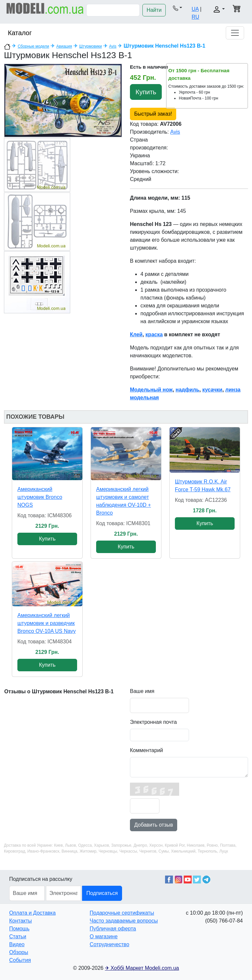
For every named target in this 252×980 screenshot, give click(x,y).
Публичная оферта (113, 929)
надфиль (188, 390)
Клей (136, 334)
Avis (113, 46)
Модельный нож (151, 390)
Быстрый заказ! (153, 114)
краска (154, 334)
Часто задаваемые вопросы (124, 921)
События (20, 960)
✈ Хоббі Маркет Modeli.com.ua (142, 968)
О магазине (104, 936)
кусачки (212, 390)
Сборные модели (33, 46)
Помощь (19, 929)
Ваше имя (142, 691)
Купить (146, 92)
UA (195, 9)
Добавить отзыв (154, 825)
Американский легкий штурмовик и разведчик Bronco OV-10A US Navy (47, 623)
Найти (154, 10)
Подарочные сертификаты (122, 913)
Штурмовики (90, 46)
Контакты (21, 921)
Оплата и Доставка (32, 913)
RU (195, 17)
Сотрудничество (109, 944)
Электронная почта (153, 722)
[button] (177, 8)
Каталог (20, 33)
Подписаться (102, 893)
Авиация (64, 46)
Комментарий (147, 750)
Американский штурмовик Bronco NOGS (40, 497)
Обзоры (19, 952)
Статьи (18, 936)
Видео (17, 944)
